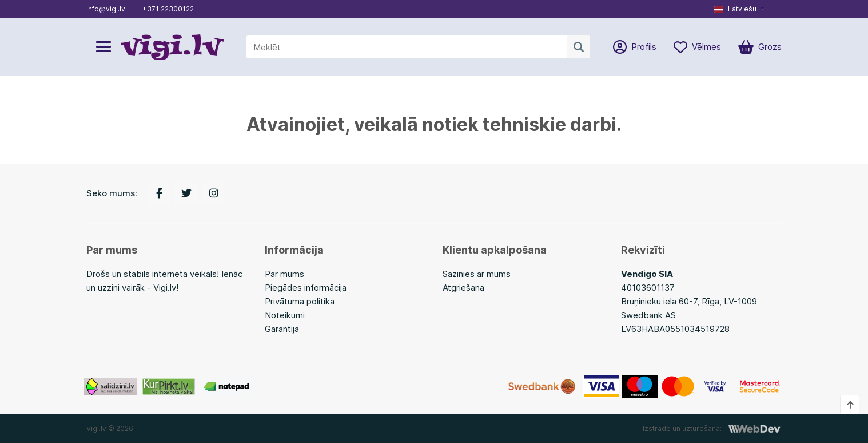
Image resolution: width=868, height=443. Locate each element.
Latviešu (735, 9)
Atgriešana (463, 288)
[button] (739, 9)
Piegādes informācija (306, 288)
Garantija (282, 329)
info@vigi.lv (106, 9)
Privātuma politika (300, 301)
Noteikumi (285, 315)
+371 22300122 (168, 9)
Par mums (284, 274)
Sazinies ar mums (477, 274)
